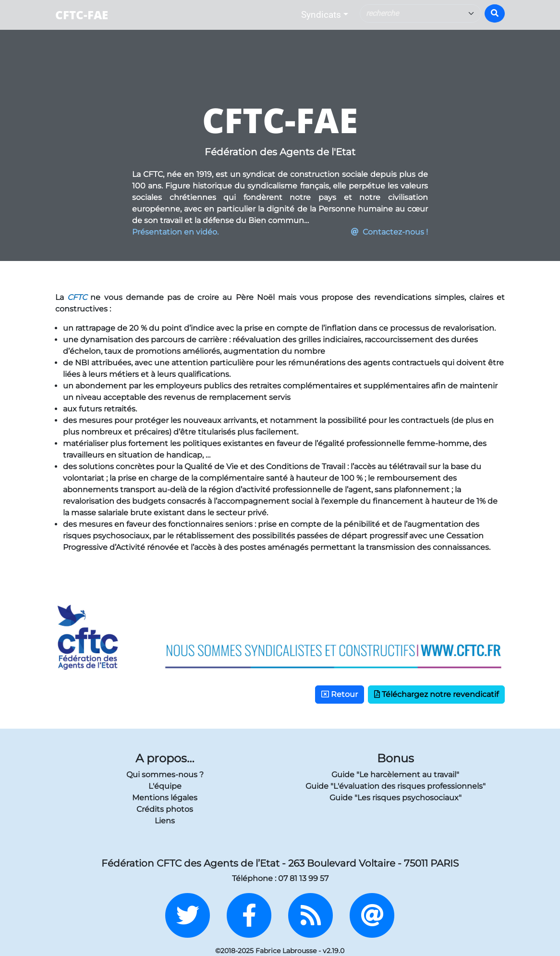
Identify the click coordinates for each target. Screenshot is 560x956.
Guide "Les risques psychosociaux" (396, 798)
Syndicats (321, 15)
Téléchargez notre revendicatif (436, 694)
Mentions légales (165, 798)
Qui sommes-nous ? (165, 775)
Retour (340, 694)
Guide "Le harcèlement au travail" (395, 775)
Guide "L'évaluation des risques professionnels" (396, 786)
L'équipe (165, 786)
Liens (165, 821)
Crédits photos (165, 809)
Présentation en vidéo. (175, 232)
